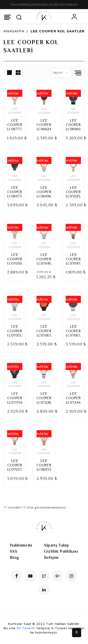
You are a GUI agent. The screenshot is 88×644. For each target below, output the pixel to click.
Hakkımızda (21, 545)
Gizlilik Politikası (61, 551)
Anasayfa (14, 31)
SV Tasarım (26, 628)
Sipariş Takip (56, 545)
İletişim (51, 557)
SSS (13, 551)
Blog (14, 557)
